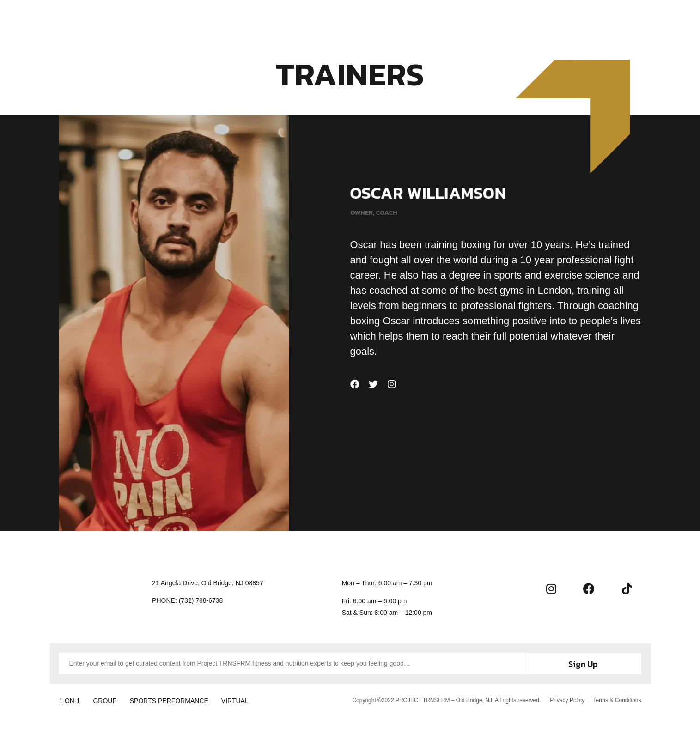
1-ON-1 (70, 700)
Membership (316, 19)
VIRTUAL (245, 700)
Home (226, 19)
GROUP (108, 700)
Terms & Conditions (617, 699)
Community (413, 19)
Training (265, 19)
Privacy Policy (567, 699)
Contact (464, 19)
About (364, 19)
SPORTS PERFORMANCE (176, 700)
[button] (667, 18)
